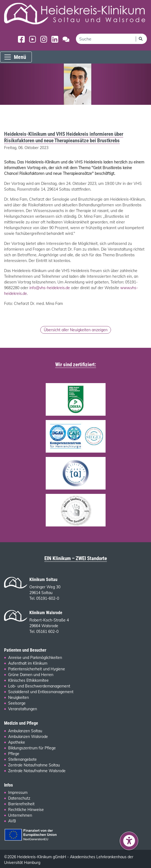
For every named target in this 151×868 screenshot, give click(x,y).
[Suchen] (141, 39)
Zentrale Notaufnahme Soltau (34, 765)
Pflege (14, 754)
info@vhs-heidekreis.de (50, 288)
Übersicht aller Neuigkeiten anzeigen (76, 330)
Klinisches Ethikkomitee (28, 680)
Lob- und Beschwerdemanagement (39, 686)
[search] (106, 39)
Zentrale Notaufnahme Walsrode (37, 771)
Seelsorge (17, 703)
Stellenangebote (22, 759)
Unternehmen (20, 815)
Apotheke (17, 742)
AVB (12, 821)
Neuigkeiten (19, 697)
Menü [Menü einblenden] (15, 57)
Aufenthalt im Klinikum (28, 663)
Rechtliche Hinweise (26, 810)
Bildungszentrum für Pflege (32, 748)
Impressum (18, 793)
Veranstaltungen (23, 709)
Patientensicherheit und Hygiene (37, 669)
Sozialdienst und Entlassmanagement (41, 692)
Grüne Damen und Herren (31, 675)
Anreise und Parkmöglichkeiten (35, 658)
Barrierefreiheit (21, 804)
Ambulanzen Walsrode (28, 737)
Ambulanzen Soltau (25, 731)
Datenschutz (19, 798)
